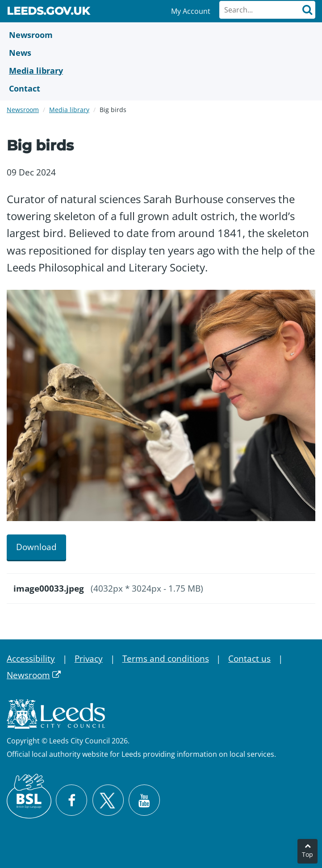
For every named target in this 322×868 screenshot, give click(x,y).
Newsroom (23, 110)
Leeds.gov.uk (48, 13)
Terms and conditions (166, 659)
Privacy (89, 659)
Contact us (249, 659)
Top (307, 854)
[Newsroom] (161, 35)
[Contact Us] (161, 88)
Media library (69, 110)
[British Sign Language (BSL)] (29, 796)
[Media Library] (161, 71)
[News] (161, 53)
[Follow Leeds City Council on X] (108, 800)
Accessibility (31, 659)
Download (36, 547)
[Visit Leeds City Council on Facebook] (71, 800)
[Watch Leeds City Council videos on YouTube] (144, 800)
